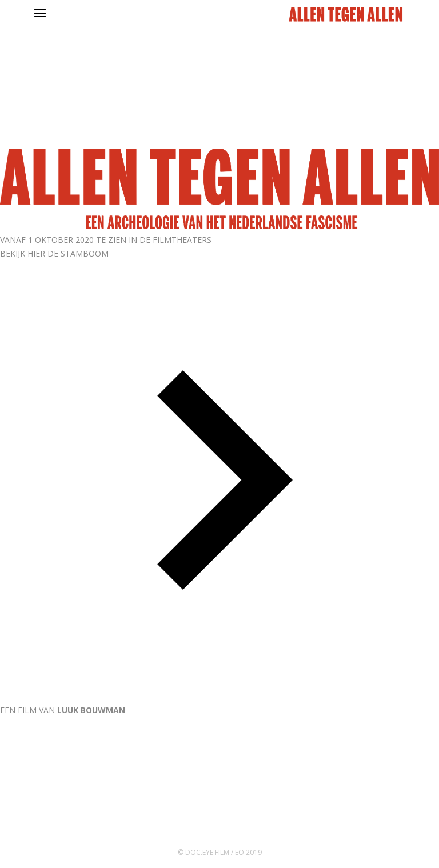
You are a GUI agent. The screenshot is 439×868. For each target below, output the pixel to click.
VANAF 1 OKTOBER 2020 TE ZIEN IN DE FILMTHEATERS (106, 240)
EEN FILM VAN (63, 710)
